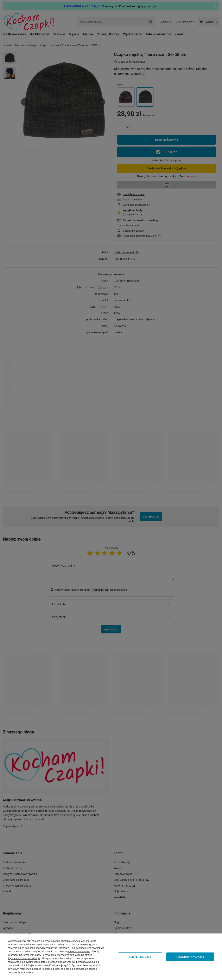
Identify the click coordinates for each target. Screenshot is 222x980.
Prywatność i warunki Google (24, 958)
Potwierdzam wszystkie (190, 957)
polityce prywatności (79, 951)
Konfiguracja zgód (140, 957)
